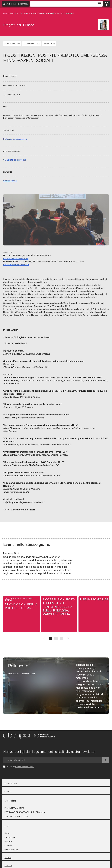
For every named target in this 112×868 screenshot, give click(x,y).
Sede (7, 833)
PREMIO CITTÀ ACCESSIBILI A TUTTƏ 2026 (25, 812)
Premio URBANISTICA (14, 808)
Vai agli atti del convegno (15, 160)
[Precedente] (44, 638)
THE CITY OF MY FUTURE (16, 816)
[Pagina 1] (51, 638)
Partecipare (10, 837)
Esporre (8, 842)
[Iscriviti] (106, 760)
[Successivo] (68, 638)
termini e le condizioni (25, 766)
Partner (8, 858)
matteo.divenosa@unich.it (16, 258)
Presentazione (11, 783)
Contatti (8, 846)
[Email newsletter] (53, 760)
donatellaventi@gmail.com (16, 264)
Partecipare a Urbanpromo (15, 139)
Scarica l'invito (10, 181)
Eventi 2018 (14, 13)
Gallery (8, 791)
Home (5, 13)
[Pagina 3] (62, 638)
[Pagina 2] (56, 638)
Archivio (8, 866)
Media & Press (11, 850)
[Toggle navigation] (66, 4)
